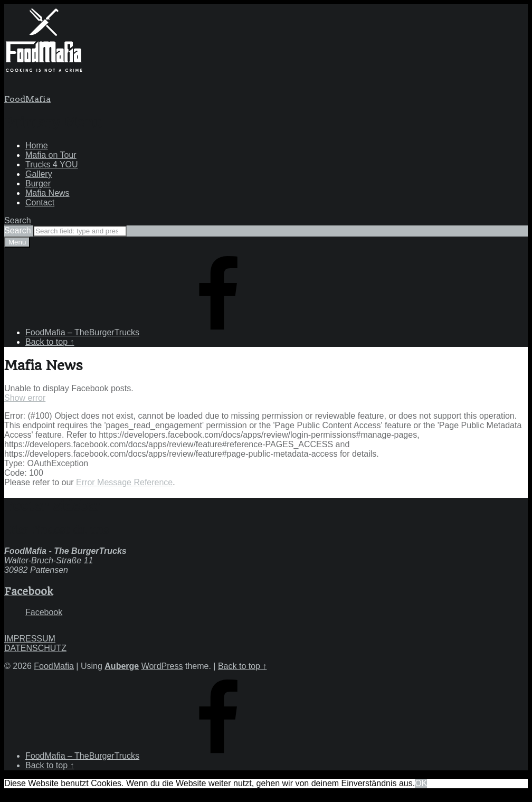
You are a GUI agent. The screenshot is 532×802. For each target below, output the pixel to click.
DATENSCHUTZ (35, 648)
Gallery (39, 174)
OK (421, 783)
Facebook (28, 591)
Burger (38, 183)
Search (19, 230)
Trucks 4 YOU (52, 164)
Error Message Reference (124, 482)
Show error (25, 398)
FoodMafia (27, 99)
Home (37, 145)
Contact (40, 202)
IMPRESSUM (30, 639)
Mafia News (47, 193)
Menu (17, 242)
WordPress (162, 666)
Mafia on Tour (51, 155)
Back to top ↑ (243, 666)
